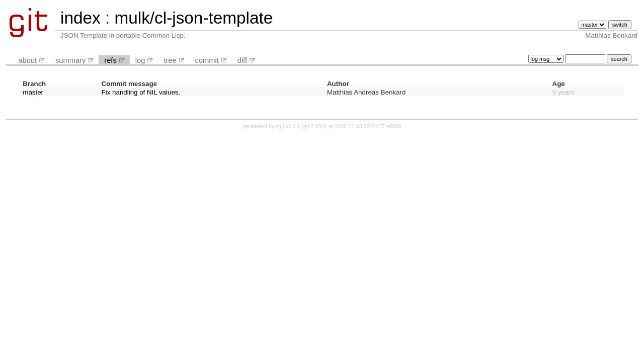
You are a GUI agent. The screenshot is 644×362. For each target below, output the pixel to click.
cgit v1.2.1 (288, 126)
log (140, 60)
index (80, 18)
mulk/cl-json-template (193, 18)
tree (170, 60)
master (33, 92)
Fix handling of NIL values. (141, 92)
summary (70, 60)
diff (242, 60)
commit (207, 60)
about (27, 60)
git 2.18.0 (314, 126)
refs (110, 60)
